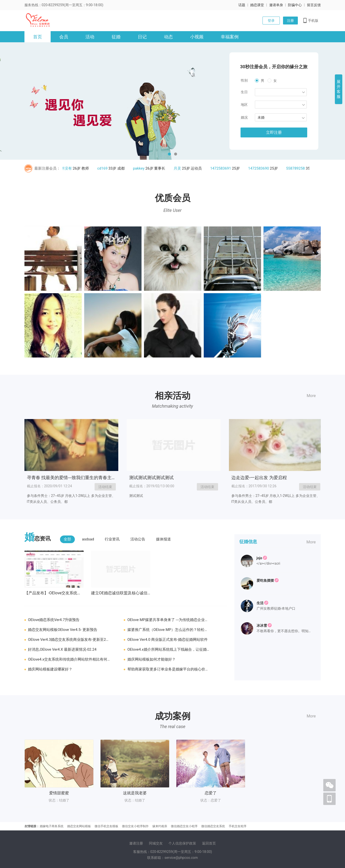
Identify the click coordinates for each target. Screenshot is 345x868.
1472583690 (260, 168)
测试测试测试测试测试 (151, 478)
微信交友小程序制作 (135, 826)
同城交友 (156, 843)
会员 (64, 37)
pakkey (140, 168)
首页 (38, 37)
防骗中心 (295, 5)
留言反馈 (314, 5)
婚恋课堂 (257, 5)
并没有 (68, 168)
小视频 (197, 37)
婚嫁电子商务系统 (52, 826)
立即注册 (274, 132)
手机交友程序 (238, 826)
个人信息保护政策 (182, 843)
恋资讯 (38, 538)
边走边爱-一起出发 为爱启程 (259, 478)
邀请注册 (136, 843)
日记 (142, 37)
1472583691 (222, 168)
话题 (242, 5)
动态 (168, 37)
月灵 (179, 168)
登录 (271, 21)
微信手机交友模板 (106, 826)
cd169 (104, 168)
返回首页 (209, 843)
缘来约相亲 (160, 826)
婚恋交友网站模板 (79, 826)
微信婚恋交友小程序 (184, 826)
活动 (90, 37)
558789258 (297, 168)
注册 (290, 21)
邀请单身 (276, 5)
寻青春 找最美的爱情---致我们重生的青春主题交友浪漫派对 (85, 478)
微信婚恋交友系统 (213, 826)
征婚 (116, 37)
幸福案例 (230, 37)
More (311, 396)
